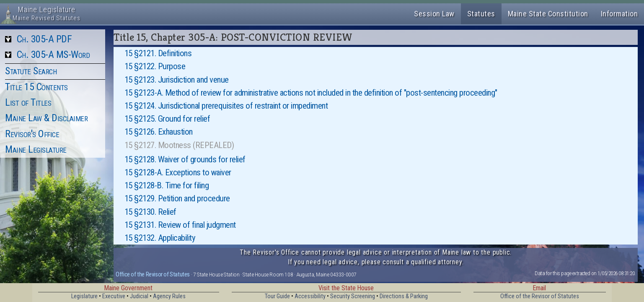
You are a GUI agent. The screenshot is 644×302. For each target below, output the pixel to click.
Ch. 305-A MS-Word (53, 55)
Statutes (481, 14)
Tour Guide (277, 296)
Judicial (139, 296)
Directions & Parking (404, 296)
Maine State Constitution (548, 14)
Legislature (84, 296)
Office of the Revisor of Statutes (153, 274)
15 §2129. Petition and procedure (177, 198)
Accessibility (310, 296)
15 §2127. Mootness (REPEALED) (179, 145)
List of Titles (28, 102)
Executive (114, 296)
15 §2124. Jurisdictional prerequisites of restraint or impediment (226, 106)
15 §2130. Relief (150, 212)
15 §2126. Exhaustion (159, 132)
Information (619, 14)
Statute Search (31, 71)
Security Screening (353, 296)
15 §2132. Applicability (160, 238)
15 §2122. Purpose (155, 66)
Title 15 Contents (36, 87)
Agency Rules (169, 296)
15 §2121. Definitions (158, 53)
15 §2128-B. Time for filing (167, 185)
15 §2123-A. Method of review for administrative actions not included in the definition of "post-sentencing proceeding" (311, 93)
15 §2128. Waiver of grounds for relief (185, 159)
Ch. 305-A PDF (44, 39)
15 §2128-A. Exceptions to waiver (178, 172)
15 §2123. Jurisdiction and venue (177, 80)
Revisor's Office (32, 134)
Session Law (434, 14)
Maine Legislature (36, 149)
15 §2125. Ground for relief (167, 119)
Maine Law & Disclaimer (46, 118)
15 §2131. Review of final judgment (180, 225)
